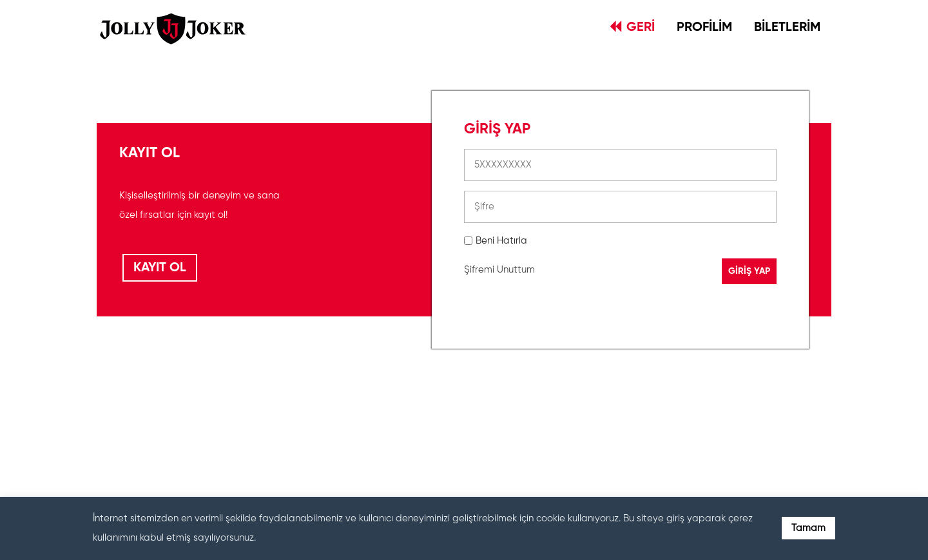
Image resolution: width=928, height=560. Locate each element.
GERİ (633, 27)
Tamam (808, 528)
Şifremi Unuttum (499, 270)
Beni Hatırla (501, 241)
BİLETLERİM (787, 28)
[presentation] (562, 421)
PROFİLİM (704, 28)
